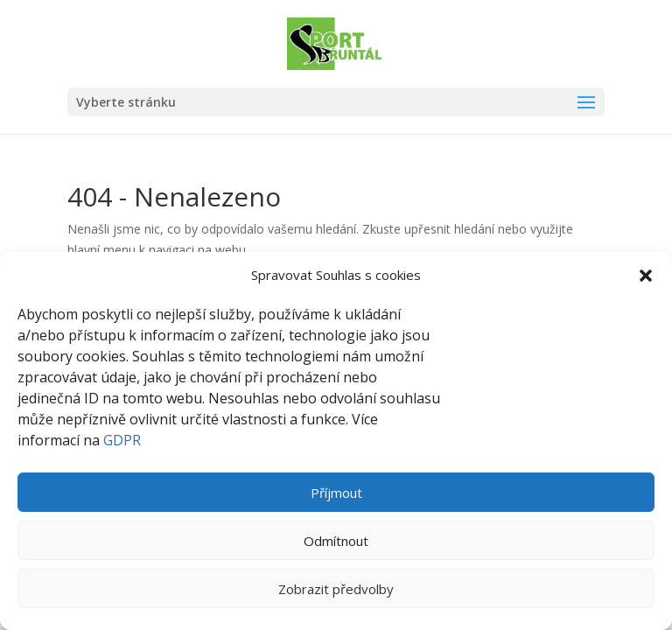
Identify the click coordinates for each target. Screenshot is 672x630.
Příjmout (336, 493)
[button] (646, 276)
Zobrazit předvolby (336, 589)
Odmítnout (336, 541)
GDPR (122, 440)
